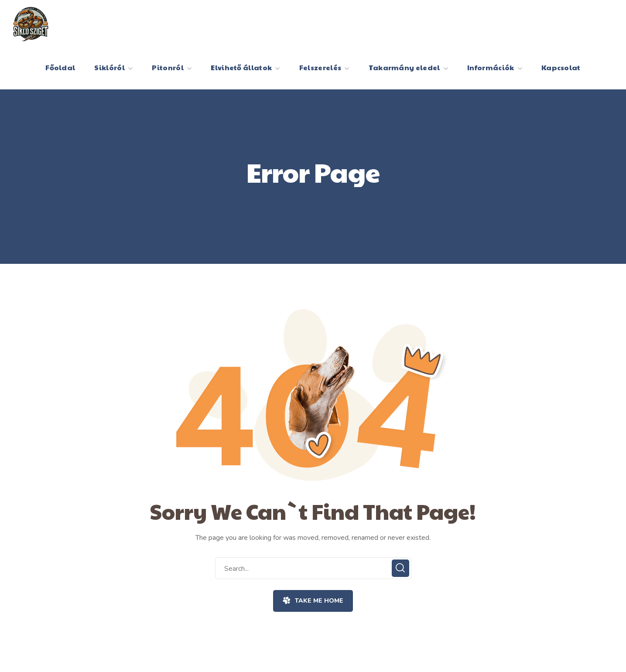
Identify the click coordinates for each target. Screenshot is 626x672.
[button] (313, 601)
